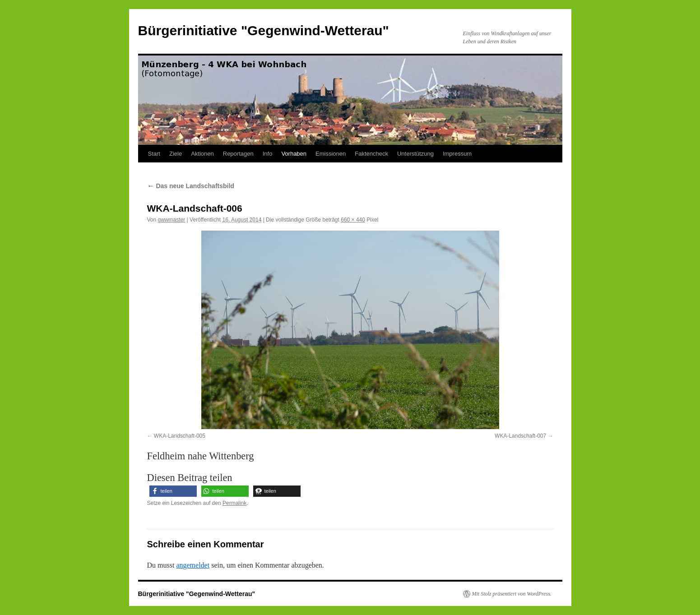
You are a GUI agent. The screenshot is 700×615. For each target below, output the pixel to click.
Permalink (234, 503)
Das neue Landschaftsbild (191, 186)
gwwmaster (172, 220)
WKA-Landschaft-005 (180, 436)
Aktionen (202, 154)
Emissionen (331, 154)
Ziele (176, 154)
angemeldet (193, 565)
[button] (173, 491)
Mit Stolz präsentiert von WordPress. (512, 594)
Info (268, 154)
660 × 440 (353, 220)
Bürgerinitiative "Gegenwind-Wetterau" (264, 30)
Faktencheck (371, 154)
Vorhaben (294, 154)
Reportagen (238, 154)
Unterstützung (415, 154)
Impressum (457, 154)
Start (154, 154)
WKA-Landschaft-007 (520, 436)
